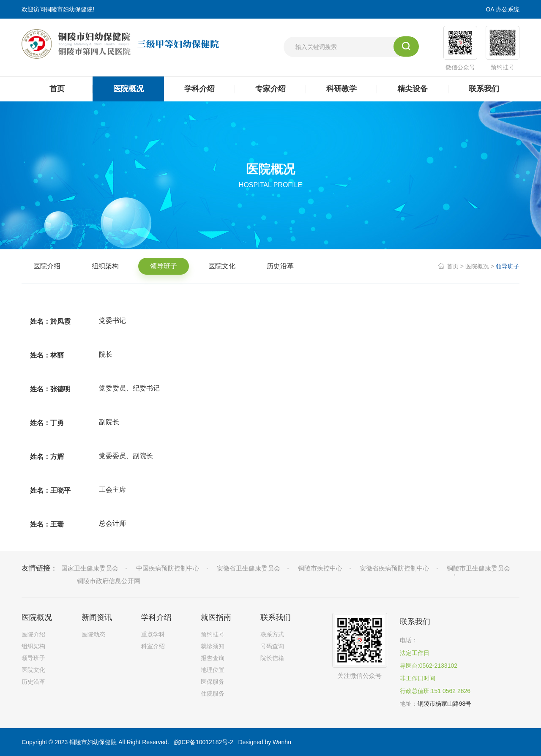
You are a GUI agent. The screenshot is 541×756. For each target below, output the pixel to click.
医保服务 (213, 682)
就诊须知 (213, 646)
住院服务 (213, 693)
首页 (453, 266)
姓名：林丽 (47, 355)
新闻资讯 (97, 617)
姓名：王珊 (47, 524)
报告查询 (213, 658)
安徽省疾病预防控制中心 (395, 568)
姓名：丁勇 (47, 423)
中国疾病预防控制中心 (168, 568)
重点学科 (153, 634)
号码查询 (272, 646)
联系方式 (272, 634)
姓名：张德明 (50, 389)
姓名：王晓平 (50, 490)
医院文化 (222, 266)
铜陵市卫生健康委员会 (478, 568)
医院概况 (477, 266)
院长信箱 (272, 658)
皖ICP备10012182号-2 (204, 742)
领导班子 (164, 266)
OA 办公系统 (502, 9)
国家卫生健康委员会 (90, 568)
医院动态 (93, 634)
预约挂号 (213, 634)
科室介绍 (153, 646)
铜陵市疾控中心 (320, 568)
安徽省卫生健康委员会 (249, 568)
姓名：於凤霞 (50, 321)
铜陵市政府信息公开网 (109, 581)
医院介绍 (47, 266)
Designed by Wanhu (265, 742)
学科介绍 (156, 617)
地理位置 (213, 670)
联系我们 (276, 617)
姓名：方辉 (47, 457)
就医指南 (216, 617)
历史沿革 (280, 266)
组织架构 (105, 266)
